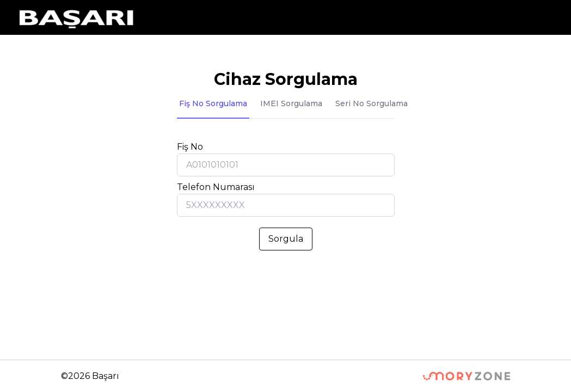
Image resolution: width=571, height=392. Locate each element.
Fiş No (190, 147)
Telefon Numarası (216, 187)
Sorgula (286, 239)
